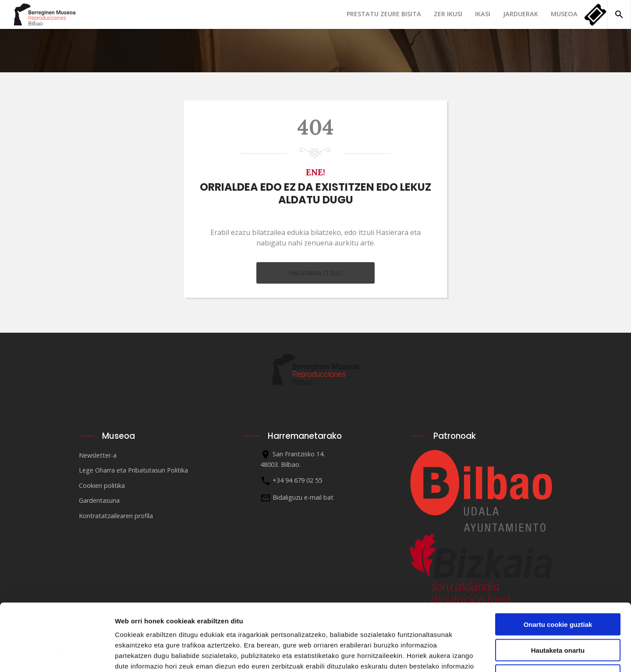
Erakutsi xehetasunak (489, 655)
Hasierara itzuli (316, 273)
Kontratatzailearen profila (116, 516)
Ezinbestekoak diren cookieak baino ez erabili (558, 612)
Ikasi (483, 14)
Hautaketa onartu (558, 583)
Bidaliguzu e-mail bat (303, 497)
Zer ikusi (448, 14)
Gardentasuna (99, 500)
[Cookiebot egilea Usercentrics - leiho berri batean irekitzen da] (57, 655)
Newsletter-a (98, 455)
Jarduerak (521, 14)
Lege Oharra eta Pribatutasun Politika (133, 470)
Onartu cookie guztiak (558, 557)
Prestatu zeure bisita (384, 14)
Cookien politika (102, 485)
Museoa (564, 14)
